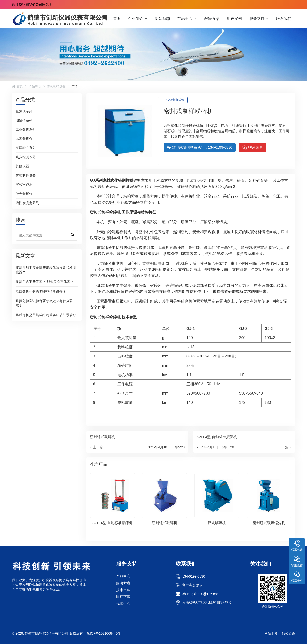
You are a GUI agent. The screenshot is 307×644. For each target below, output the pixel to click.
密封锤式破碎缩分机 (269, 523)
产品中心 (185, 19)
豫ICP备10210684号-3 (103, 633)
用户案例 (234, 19)
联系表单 (252, 147)
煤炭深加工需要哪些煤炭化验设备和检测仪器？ (46, 270)
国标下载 (123, 597)
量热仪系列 (24, 111)
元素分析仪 (24, 139)
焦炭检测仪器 (26, 157)
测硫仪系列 (24, 120)
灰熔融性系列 (26, 148)
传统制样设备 (56, 86)
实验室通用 (24, 184)
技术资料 (123, 590)
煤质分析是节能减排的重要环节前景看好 (46, 315)
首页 (117, 19)
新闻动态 (162, 19)
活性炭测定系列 (27, 203)
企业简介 (136, 19)
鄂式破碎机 (217, 523)
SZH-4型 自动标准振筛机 (112, 523)
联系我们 (284, 19)
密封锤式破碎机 (165, 523)
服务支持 (257, 19)
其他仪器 (22, 166)
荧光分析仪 (24, 194)
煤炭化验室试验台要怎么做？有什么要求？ (44, 303)
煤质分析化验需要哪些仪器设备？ (41, 291)
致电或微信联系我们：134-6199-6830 (200, 147)
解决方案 (212, 19)
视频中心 (123, 604)
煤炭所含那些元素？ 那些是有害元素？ (45, 281)
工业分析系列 (26, 129)
